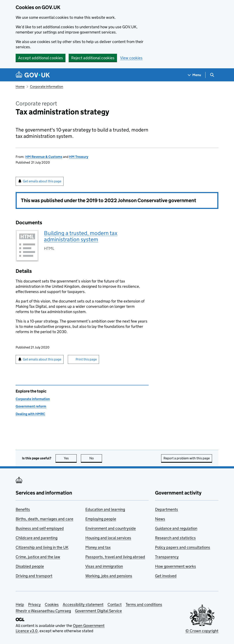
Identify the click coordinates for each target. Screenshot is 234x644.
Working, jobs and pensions (109, 576)
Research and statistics (175, 538)
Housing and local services (108, 538)
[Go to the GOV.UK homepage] (33, 75)
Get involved (166, 576)
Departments (167, 509)
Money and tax (98, 547)
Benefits (23, 509)
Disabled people (30, 566)
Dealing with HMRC (30, 414)
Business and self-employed (40, 528)
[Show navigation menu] (195, 75)
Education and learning (105, 509)
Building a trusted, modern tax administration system (81, 236)
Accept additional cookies (41, 58)
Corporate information (47, 87)
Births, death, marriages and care (44, 519)
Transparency (167, 557)
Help (20, 604)
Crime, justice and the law (38, 557)
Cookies (52, 604)
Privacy (34, 604)
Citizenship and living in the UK (42, 547)
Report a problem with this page (187, 458)
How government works (175, 566)
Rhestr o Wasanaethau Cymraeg (43, 611)
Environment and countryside (111, 528)
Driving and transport (34, 576)
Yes (70, 458)
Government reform (31, 406)
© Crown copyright (202, 631)
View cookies (131, 58)
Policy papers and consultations (183, 547)
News (160, 519)
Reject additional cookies (93, 58)
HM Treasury (79, 157)
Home (20, 87)
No (96, 458)
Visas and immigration (104, 566)
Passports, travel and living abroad (115, 557)
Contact (115, 604)
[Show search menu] (212, 75)
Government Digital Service (98, 611)
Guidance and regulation (176, 528)
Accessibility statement (83, 604)
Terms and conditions (144, 604)
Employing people (101, 519)
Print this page (86, 359)
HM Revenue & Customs (44, 157)
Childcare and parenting (37, 538)
